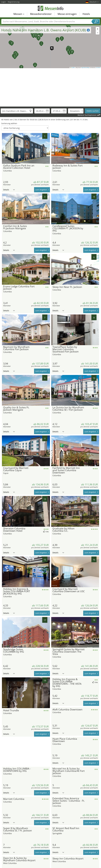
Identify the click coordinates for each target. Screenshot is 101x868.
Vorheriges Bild (3, 148)
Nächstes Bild (48, 148)
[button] (51, 47)
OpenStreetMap (85, 68)
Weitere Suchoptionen (87, 115)
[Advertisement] (51, 87)
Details (9, 190)
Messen (19, 14)
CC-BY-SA (98, 68)
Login (4, 2)
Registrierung (14, 2)
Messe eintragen (67, 14)
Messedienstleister (41, 14)
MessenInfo (51, 8)
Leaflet (73, 68)
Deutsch (94, 2)
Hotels (86, 14)
